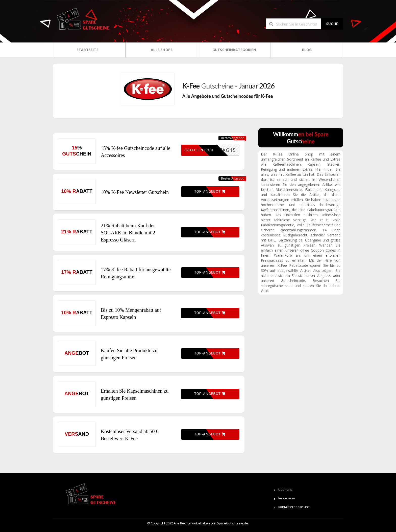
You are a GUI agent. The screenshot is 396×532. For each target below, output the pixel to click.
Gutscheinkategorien (234, 50)
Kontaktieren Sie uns (294, 507)
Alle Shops (162, 50)
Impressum (287, 498)
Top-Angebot (210, 192)
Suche (332, 24)
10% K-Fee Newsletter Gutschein (135, 192)
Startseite (88, 50)
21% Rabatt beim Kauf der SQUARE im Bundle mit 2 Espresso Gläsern (128, 233)
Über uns (285, 490)
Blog (307, 50)
